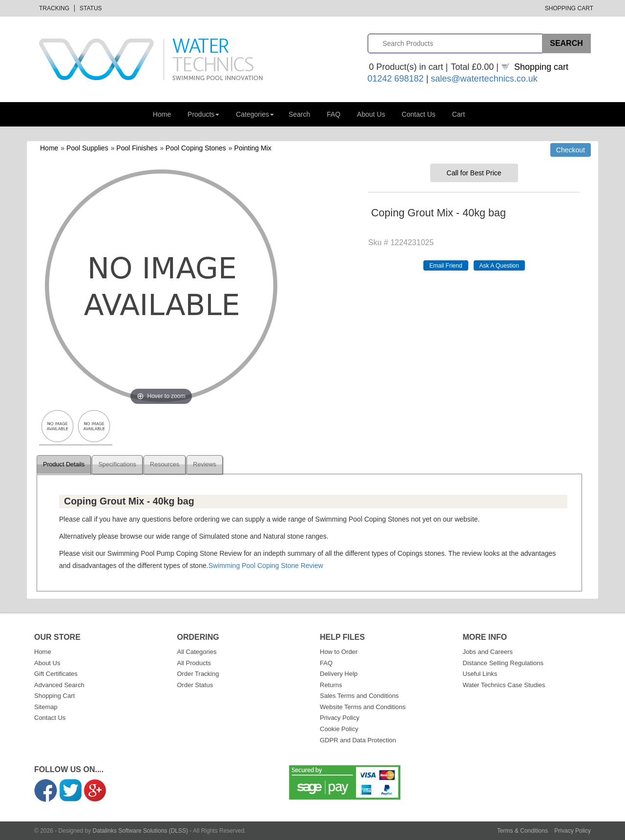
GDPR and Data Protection (358, 740)
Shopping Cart (569, 8)
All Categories (197, 652)
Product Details (64, 464)
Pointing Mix (253, 148)
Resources (165, 464)
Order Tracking (198, 674)
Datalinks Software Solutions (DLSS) (140, 831)
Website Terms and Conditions (363, 707)
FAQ (333, 114)
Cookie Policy (339, 729)
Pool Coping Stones (196, 148)
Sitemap (46, 707)
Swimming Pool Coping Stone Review (266, 566)
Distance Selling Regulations (503, 663)
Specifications (117, 464)
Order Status (195, 685)
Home (162, 114)
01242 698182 (396, 79)
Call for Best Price (474, 173)
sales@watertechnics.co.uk (484, 79)
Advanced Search (59, 685)
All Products (194, 663)
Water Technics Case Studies (504, 685)
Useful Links (480, 674)
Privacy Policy (340, 718)
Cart (458, 114)
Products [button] (203, 114)
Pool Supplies (87, 148)
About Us (371, 114)
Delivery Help (339, 674)
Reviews (205, 464)
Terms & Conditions (522, 831)
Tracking (54, 8)
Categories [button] (255, 114)
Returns (331, 685)
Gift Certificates (56, 674)
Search (299, 114)
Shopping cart (541, 67)
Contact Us (419, 114)
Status (91, 8)
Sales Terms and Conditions (359, 696)
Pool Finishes (137, 148)
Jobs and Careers (488, 652)
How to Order (339, 652)
